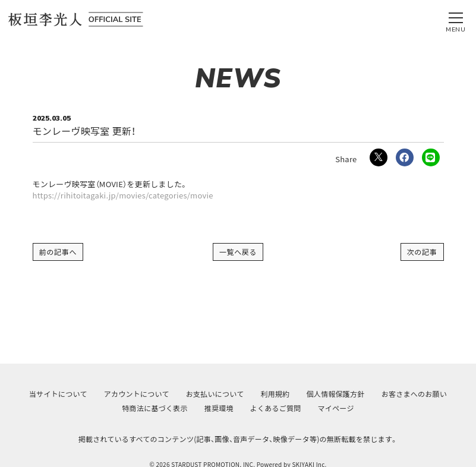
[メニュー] (456, 20)
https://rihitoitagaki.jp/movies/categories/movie (123, 195)
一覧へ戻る (238, 252)
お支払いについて (215, 394)
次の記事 (422, 252)
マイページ (336, 408)
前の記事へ (58, 252)
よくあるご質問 (276, 408)
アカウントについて (137, 394)
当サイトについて (58, 394)
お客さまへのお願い (414, 394)
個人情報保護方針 (336, 394)
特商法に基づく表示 (155, 408)
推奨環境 (219, 408)
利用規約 (275, 394)
